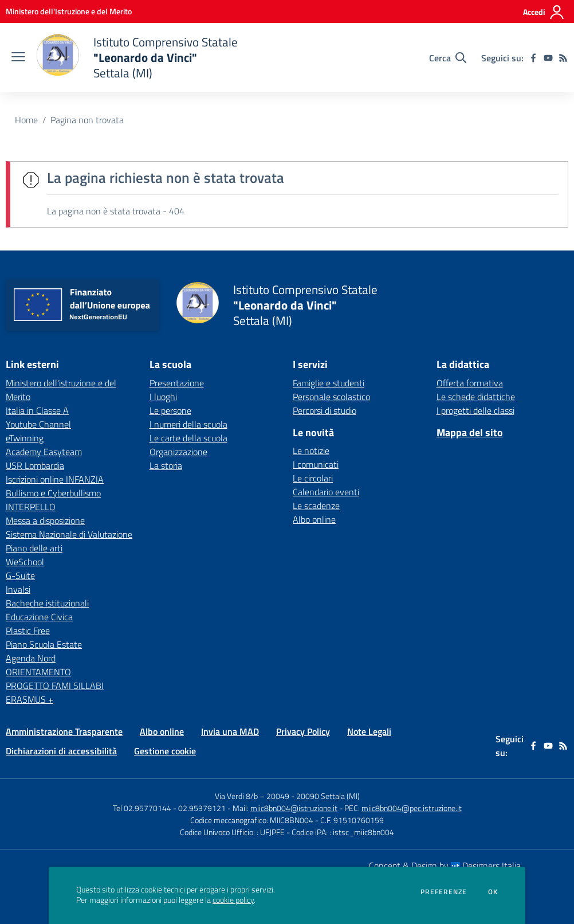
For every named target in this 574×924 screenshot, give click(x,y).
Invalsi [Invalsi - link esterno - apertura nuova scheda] (18, 589)
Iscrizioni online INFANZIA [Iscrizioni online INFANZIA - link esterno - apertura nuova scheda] (55, 479)
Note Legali (369, 731)
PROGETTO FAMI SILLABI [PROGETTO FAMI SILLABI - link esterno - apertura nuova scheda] (55, 686)
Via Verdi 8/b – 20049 (253, 796)
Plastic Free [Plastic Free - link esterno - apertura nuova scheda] (28, 631)
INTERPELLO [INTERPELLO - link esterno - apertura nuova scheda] (31, 507)
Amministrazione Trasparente (64, 731)
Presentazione (177, 383)
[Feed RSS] (563, 58)
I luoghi (163, 397)
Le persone (170, 410)
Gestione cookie (165, 751)
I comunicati (316, 464)
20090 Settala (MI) (328, 796)
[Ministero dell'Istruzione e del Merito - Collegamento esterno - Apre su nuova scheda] (69, 11)
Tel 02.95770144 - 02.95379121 (170, 808)
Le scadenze (316, 506)
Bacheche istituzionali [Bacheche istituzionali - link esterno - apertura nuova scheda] (47, 603)
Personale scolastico (331, 397)
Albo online (314, 519)
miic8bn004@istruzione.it (294, 808)
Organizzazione (178, 452)
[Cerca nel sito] (448, 58)
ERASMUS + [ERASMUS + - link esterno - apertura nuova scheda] (30, 699)
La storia (166, 465)
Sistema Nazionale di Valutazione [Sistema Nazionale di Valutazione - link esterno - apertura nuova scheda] (69, 534)
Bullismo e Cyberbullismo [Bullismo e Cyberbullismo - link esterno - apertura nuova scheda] (53, 493)
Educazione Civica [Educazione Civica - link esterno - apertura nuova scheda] (39, 617)
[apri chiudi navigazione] (18, 58)
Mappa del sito (470, 432)
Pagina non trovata (87, 120)
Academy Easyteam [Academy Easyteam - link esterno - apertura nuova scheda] (44, 452)
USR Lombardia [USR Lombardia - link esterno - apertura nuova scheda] (35, 465)
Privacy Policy (303, 731)
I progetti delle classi (475, 410)
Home (26, 120)
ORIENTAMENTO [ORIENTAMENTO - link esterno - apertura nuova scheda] (38, 672)
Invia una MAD (230, 731)
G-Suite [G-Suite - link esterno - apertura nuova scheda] (20, 575)
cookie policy (233, 900)
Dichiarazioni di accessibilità (61, 751)
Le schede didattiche (476, 397)
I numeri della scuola (188, 424)
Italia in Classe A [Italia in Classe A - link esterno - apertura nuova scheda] (37, 410)
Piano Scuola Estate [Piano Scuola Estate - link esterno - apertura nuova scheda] (44, 644)
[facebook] (533, 58)
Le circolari (313, 478)
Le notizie (311, 451)
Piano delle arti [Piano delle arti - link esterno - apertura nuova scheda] (34, 548)
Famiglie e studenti (329, 383)
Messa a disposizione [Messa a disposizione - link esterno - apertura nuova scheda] (45, 520)
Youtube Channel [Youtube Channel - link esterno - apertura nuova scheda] (38, 424)
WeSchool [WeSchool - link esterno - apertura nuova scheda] (25, 562)
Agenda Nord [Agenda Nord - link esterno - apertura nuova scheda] (31, 658)
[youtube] (548, 58)
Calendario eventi (326, 492)
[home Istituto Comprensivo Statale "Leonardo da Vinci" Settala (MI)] (137, 58)
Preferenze (444, 892)
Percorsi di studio (325, 410)
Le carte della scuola (188, 438)
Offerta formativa (470, 383)
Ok (493, 892)
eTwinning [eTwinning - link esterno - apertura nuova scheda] (25, 438)
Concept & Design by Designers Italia (445, 866)
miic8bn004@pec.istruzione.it (412, 808)
